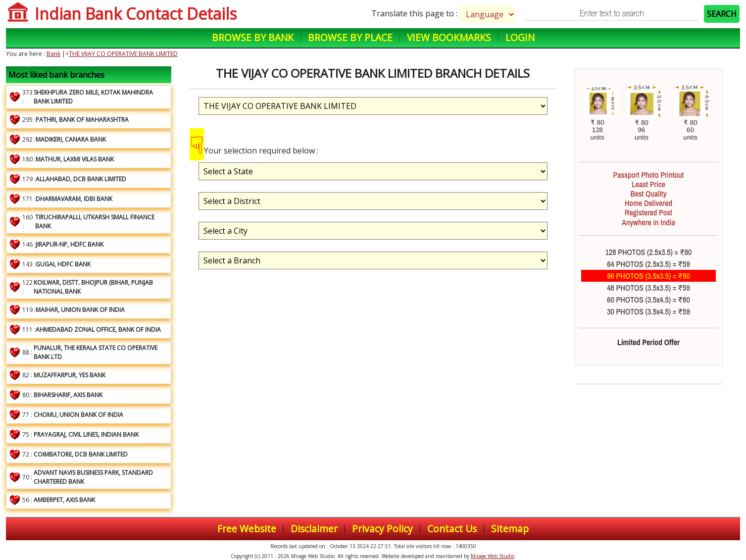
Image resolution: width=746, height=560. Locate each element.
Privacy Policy (382, 529)
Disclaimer (314, 529)
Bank (53, 54)
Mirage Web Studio (493, 556)
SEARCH (722, 14)
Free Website (247, 529)
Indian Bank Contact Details (136, 14)
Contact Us (452, 529)
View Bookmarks (449, 37)
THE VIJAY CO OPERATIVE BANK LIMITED (123, 54)
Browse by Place (350, 37)
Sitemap (510, 529)
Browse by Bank (253, 37)
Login (520, 37)
